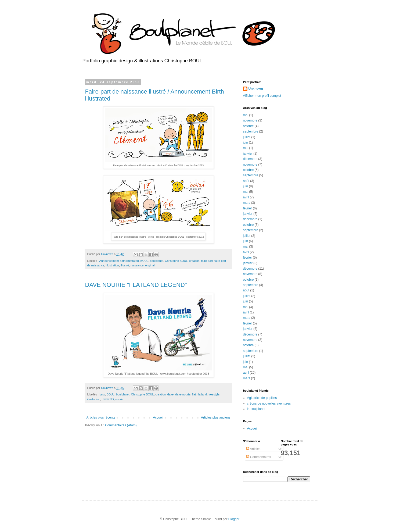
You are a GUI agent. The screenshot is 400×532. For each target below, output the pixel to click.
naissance (137, 265)
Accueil (158, 417)
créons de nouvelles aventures (269, 404)
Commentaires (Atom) (121, 425)
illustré (125, 265)
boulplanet (157, 261)
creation (194, 261)
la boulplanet (256, 409)
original (150, 265)
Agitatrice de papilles (262, 398)
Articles (253, 449)
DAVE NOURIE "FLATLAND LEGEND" (136, 285)
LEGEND (108, 399)
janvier (248, 153)
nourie (120, 399)
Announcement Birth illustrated (119, 261)
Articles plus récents (101, 417)
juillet (247, 137)
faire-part (207, 261)
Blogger (234, 519)
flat (194, 394)
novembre (250, 120)
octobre (248, 126)
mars (247, 203)
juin (246, 142)
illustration (112, 265)
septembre (251, 131)
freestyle (214, 394)
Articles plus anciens (216, 417)
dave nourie (183, 394)
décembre (250, 159)
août (246, 181)
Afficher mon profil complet (262, 96)
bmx (102, 394)
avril (246, 197)
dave (170, 394)
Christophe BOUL (176, 261)
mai (246, 115)
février (248, 208)
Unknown (256, 89)
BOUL (144, 261)
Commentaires (259, 457)
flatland (202, 394)
